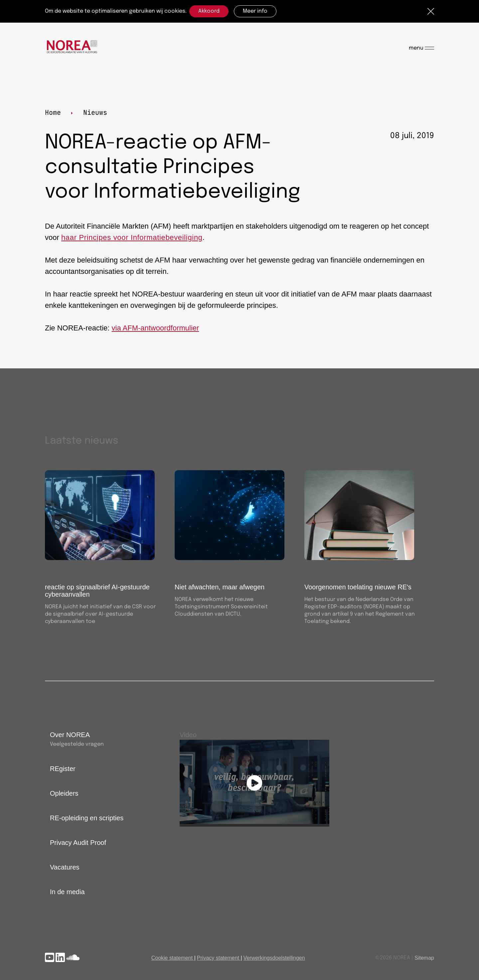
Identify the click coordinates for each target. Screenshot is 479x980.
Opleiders (64, 793)
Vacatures (65, 867)
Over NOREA (70, 735)
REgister (63, 769)
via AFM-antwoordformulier (156, 328)
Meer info (255, 11)
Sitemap (424, 958)
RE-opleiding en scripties (87, 818)
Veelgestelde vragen (77, 744)
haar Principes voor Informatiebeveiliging (132, 237)
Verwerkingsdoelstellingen (274, 958)
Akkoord (209, 11)
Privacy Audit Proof (78, 843)
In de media (67, 892)
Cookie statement (172, 958)
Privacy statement (218, 958)
